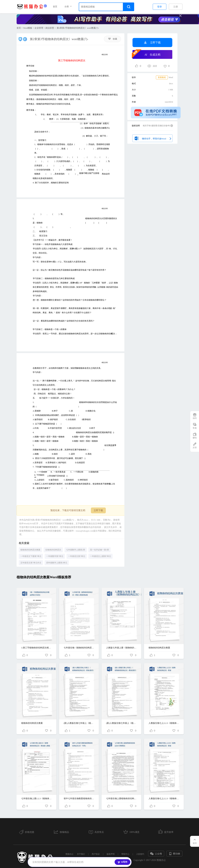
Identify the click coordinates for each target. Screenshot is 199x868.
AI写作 (122, 862)
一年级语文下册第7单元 (31, 556)
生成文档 (146, 54)
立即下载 (98, 510)
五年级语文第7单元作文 (31, 563)
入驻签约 (140, 854)
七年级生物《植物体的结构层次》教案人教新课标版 (79, 648)
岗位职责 (50, 28)
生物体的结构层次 (53, 550)
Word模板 (28, 28)
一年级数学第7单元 (55, 556)
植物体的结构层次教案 (30, 550)
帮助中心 (125, 854)
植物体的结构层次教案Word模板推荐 (44, 577)
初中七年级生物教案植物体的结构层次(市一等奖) (79, 798)
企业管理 (39, 28)
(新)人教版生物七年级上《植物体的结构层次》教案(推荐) (79, 723)
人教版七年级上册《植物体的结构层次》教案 (121, 648)
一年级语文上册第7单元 (100, 556)
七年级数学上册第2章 (76, 550)
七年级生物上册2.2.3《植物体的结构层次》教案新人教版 (36, 798)
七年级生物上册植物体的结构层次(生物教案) (121, 798)
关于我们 (81, 854)
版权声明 (111, 854)
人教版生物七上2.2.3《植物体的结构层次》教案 (164, 723)
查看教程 (162, 77)
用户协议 (96, 854)
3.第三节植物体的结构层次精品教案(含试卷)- (36, 648)
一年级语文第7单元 (77, 556)
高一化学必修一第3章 (99, 550)
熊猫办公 (69, 854)
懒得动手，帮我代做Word (152, 138)
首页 (55, 7)
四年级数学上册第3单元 (57, 563)
